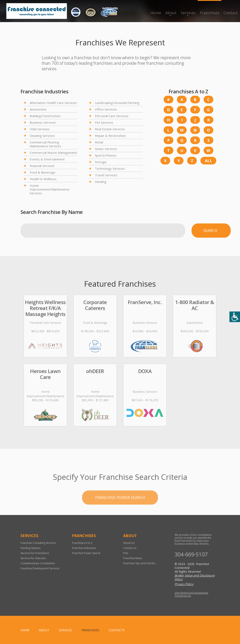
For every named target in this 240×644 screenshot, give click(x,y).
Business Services (43, 122)
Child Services (40, 129)
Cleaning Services (42, 136)
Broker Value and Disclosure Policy (195, 577)
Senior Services (106, 149)
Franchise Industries (84, 548)
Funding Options (30, 548)
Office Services (106, 109)
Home (156, 13)
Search (210, 230)
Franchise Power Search (120, 511)
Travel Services (106, 175)
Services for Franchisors (35, 553)
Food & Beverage (43, 172)
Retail (99, 142)
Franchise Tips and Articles (139, 563)
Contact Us (130, 548)
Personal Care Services (112, 116)
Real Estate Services (110, 129)
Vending (101, 182)
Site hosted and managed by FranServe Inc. (191, 594)
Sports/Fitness (106, 155)
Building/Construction (45, 116)
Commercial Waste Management (53, 153)
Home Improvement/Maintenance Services (50, 189)
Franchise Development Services (40, 568)
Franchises (210, 13)
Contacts (117, 630)
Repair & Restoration (110, 136)
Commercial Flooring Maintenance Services (45, 144)
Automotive (38, 109)
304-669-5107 (191, 554)
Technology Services (110, 168)
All (208, 161)
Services (188, 13)
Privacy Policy (184, 584)
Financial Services (42, 166)
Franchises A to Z (82, 543)
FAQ (126, 553)
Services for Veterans (33, 558)
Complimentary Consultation (38, 563)
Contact (231, 13)
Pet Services (104, 122)
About (171, 13)
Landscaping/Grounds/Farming (117, 103)
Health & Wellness (43, 179)
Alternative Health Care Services (53, 103)
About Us (129, 543)
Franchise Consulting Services (38, 543)
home (25, 630)
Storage (101, 162)
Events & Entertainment (47, 159)
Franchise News (132, 558)
